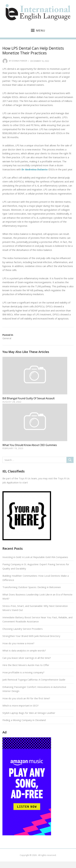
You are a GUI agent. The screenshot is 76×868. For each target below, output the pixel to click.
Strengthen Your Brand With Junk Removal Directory (31, 636)
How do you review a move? (18, 643)
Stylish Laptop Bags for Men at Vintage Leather (29, 713)
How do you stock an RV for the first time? (26, 698)
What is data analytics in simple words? (24, 650)
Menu (38, 30)
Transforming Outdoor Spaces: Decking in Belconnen (32, 587)
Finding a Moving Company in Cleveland (24, 720)
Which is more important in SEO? (20, 706)
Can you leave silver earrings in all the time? (27, 658)
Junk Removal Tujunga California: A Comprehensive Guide (34, 680)
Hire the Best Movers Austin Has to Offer (26, 665)
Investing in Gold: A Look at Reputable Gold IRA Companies (35, 557)
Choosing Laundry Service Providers (23, 629)
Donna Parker (20, 61)
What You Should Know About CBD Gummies (30, 445)
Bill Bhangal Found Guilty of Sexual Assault (29, 398)
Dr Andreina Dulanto (35, 169)
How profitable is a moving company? (23, 672)
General (7, 338)
